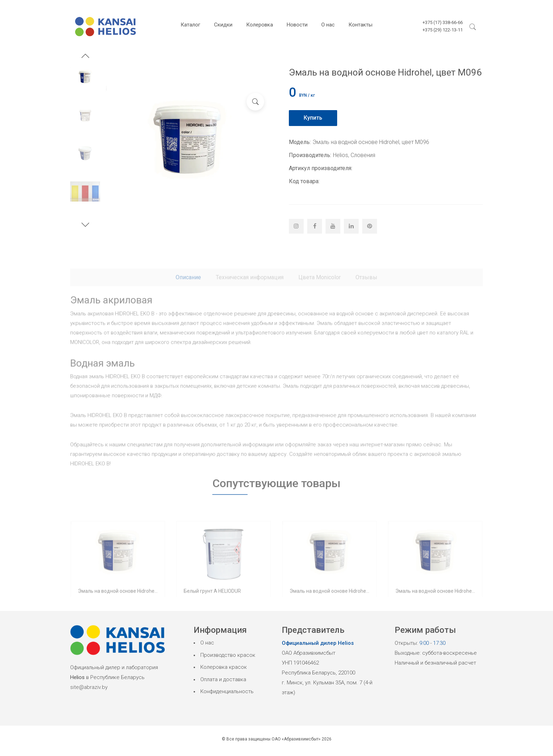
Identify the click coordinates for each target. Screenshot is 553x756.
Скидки (223, 25)
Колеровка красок (224, 667)
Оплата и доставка (223, 679)
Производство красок (228, 655)
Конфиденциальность (227, 691)
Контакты (360, 25)
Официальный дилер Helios (318, 643)
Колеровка (260, 25)
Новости (297, 25)
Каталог (190, 25)
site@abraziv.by (89, 687)
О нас (328, 25)
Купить (313, 118)
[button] (85, 57)
